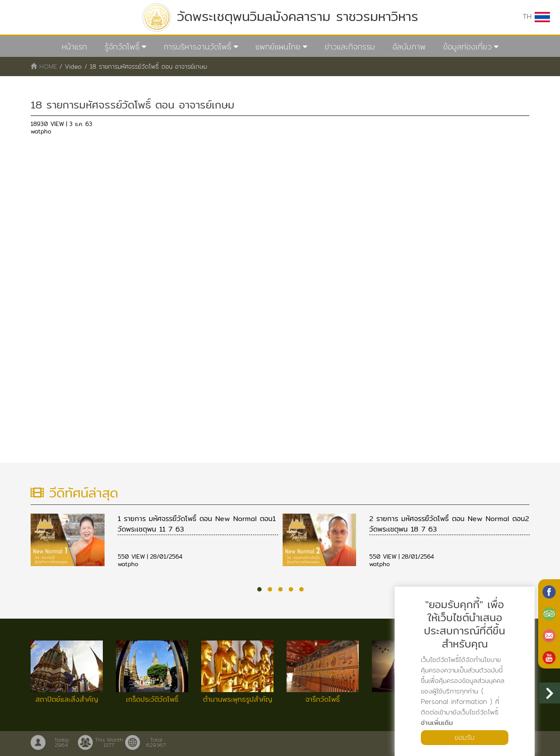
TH (536, 17)
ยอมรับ (465, 737)
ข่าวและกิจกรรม (350, 47)
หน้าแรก (74, 47)
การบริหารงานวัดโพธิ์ (198, 47)
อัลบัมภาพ (409, 47)
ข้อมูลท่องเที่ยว (467, 47)
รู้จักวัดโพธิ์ (122, 47)
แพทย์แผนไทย (278, 47)
